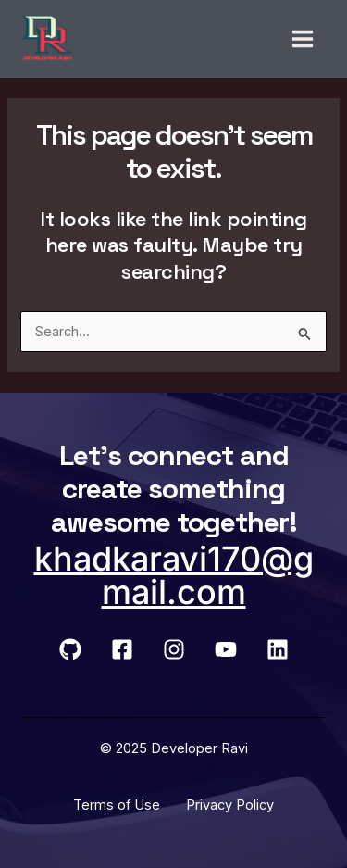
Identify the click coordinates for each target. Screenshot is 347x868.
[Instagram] (174, 649)
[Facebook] (122, 649)
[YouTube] (226, 649)
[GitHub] (70, 649)
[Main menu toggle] (303, 39)
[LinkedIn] (278, 649)
